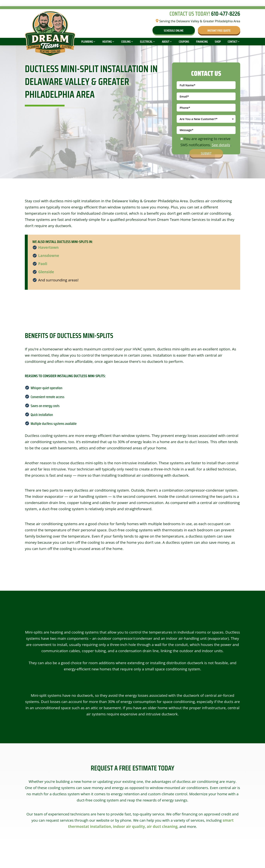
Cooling (126, 42)
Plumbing (87, 42)
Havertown (48, 247)
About (166, 42)
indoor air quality (129, 827)
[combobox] (206, 119)
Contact (232, 42)
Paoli (43, 264)
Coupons (184, 42)
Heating (107, 42)
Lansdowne (49, 256)
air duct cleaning (162, 827)
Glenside (46, 272)
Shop (218, 42)
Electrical (146, 42)
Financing (202, 42)
